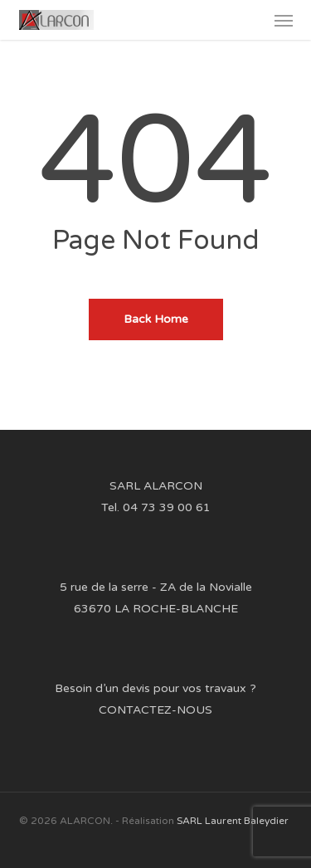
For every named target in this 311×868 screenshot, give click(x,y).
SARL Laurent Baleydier (233, 821)
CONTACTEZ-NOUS (155, 710)
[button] (284, 20)
